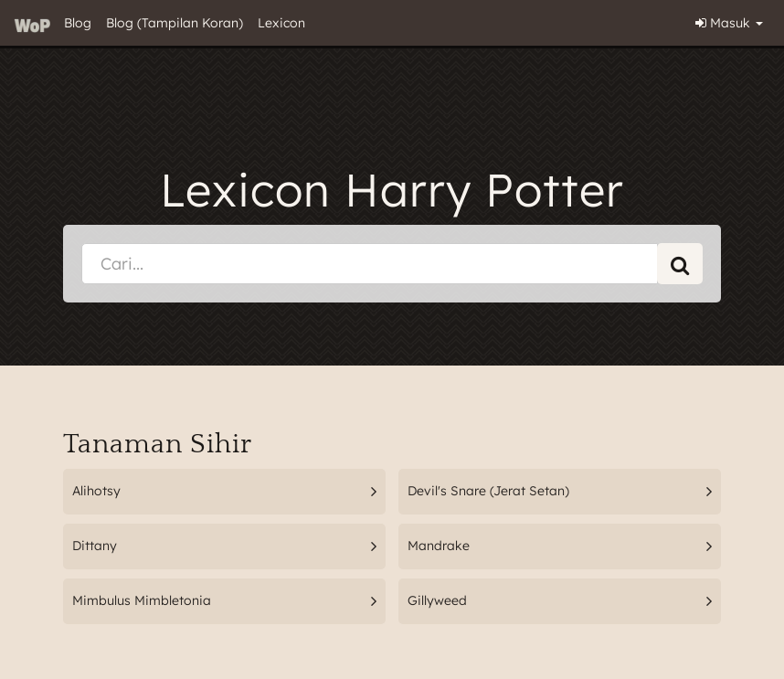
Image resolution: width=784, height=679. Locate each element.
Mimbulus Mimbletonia (142, 600)
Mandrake (439, 546)
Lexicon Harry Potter (392, 190)
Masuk (729, 23)
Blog (78, 23)
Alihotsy (96, 491)
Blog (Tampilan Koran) (175, 23)
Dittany (95, 546)
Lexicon (281, 23)
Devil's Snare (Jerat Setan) (488, 491)
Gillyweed (437, 600)
